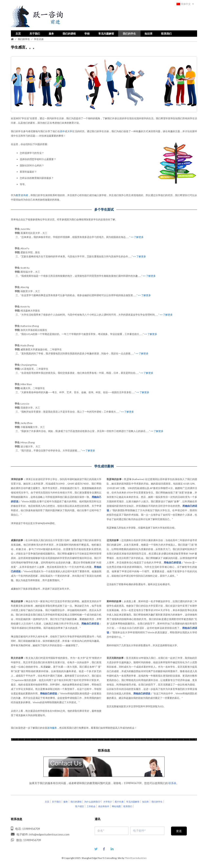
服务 (51, 33)
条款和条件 (104, 806)
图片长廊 (119, 801)
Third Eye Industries (136, 858)
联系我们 (166, 33)
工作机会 (91, 806)
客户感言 (80, 806)
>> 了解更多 (137, 237)
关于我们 (35, 33)
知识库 (149, 33)
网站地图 (116, 806)
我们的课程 (69, 33)
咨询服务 (52, 727)
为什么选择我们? (92, 801)
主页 (18, 33)
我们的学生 (129, 33)
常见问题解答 (106, 33)
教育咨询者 (22, 195)
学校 (87, 33)
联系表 (172, 783)
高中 (62, 131)
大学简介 (108, 801)
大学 (70, 131)
